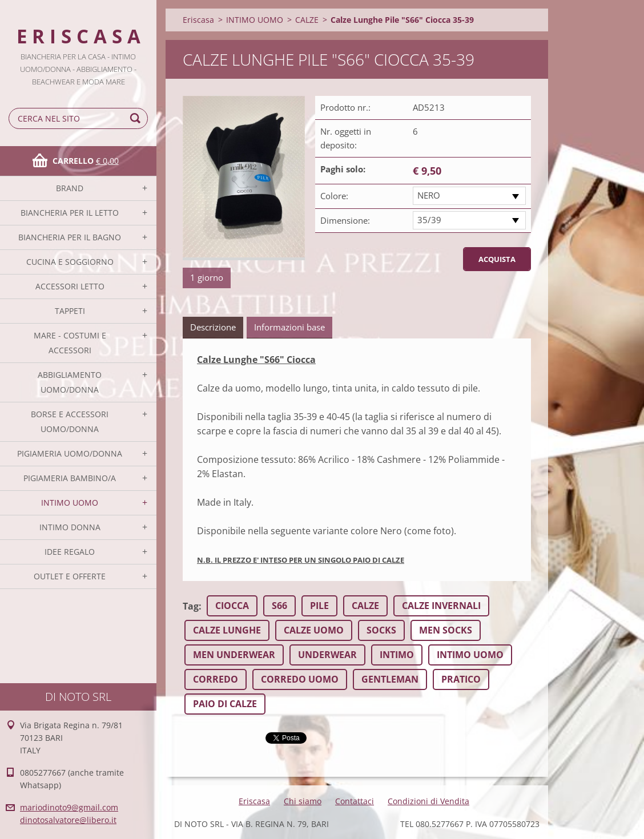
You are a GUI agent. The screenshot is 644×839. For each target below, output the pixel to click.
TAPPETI (70, 311)
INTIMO (397, 655)
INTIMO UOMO (70, 503)
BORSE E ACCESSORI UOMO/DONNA (70, 421)
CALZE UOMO (314, 630)
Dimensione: (345, 220)
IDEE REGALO (70, 552)
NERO (429, 195)
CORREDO (216, 679)
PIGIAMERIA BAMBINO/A (70, 478)
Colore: (334, 196)
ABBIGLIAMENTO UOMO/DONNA (70, 382)
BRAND (70, 188)
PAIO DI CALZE (225, 704)
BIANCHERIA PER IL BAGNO (70, 237)
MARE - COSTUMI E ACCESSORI (70, 343)
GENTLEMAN (390, 679)
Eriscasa (198, 20)
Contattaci (355, 801)
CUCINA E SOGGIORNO (70, 262)
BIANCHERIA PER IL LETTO (70, 213)
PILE (319, 606)
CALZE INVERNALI (441, 606)
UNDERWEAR (327, 655)
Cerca (137, 118)
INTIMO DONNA (70, 527)
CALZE (307, 20)
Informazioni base (289, 327)
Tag (191, 606)
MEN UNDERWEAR (234, 655)
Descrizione (213, 327)
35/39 (429, 220)
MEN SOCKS (446, 630)
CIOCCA (232, 606)
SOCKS (381, 630)
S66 (279, 606)
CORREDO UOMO (300, 679)
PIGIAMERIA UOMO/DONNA (70, 453)
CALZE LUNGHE (227, 630)
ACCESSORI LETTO (70, 286)
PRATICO (461, 679)
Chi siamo (303, 801)
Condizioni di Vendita (428, 801)
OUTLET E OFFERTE (70, 576)
